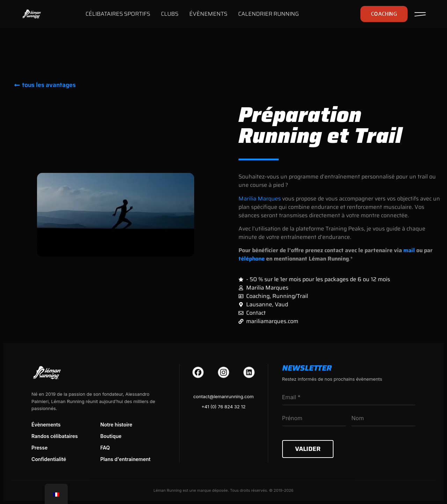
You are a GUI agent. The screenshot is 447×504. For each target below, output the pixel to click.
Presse (39, 448)
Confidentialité (49, 459)
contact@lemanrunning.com (224, 396)
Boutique (111, 436)
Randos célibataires (55, 436)
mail (409, 250)
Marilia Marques (260, 199)
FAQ (105, 448)
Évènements (46, 425)
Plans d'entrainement (125, 459)
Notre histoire (116, 425)
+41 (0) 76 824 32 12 (224, 407)
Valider (308, 449)
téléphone (252, 259)
